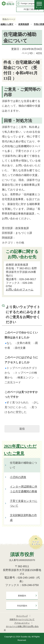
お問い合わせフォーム (20, 290)
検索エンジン (25, 377)
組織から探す (7, 24)
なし (9, 343)
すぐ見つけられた (17, 402)
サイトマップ (22, 616)
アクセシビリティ (22, 623)
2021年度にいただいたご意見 (20, 450)
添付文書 (19, 348)
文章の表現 (23, 343)
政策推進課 (24, 24)
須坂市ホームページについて (22, 619)
